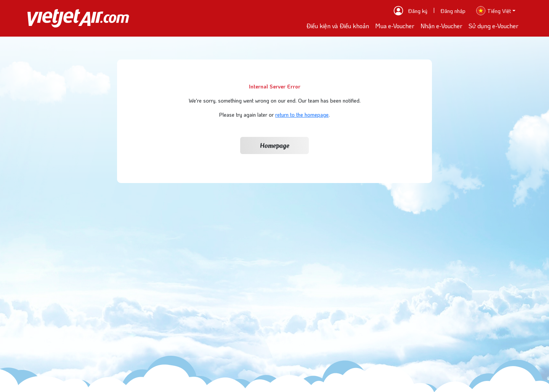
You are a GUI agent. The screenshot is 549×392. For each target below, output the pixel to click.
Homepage (275, 145)
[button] (496, 11)
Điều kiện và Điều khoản (338, 26)
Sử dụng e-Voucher (494, 26)
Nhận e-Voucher (441, 26)
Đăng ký (418, 11)
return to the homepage (302, 115)
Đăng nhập (453, 11)
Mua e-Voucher (395, 26)
